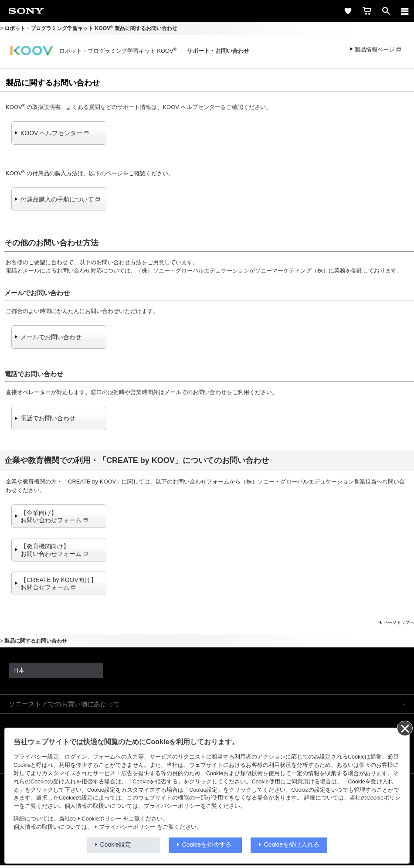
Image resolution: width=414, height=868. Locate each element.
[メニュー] (405, 11)
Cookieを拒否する (207, 844)
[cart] (367, 11)
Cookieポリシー (102, 819)
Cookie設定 (116, 844)
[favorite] (348, 11)
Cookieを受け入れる (292, 844)
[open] (386, 11)
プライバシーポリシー (127, 827)
